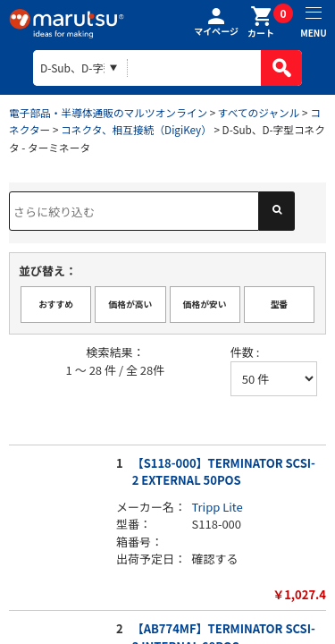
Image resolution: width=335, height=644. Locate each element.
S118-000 (217, 524)
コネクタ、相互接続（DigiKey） (136, 129)
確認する (215, 559)
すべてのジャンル (259, 112)
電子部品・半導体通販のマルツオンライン (108, 112)
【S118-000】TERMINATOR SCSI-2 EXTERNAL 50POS (224, 472)
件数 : (245, 352)
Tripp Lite (218, 507)
